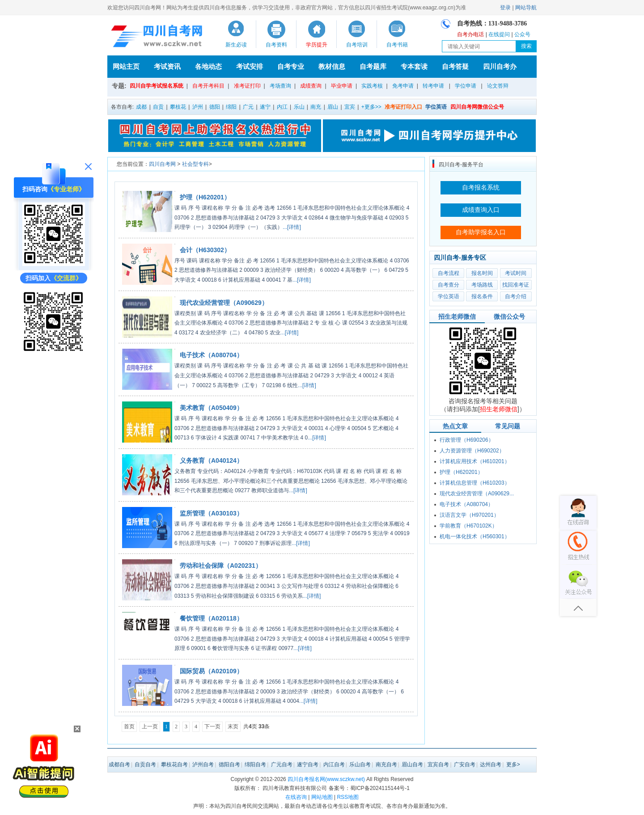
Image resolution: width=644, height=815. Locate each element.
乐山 (299, 107)
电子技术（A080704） (211, 355)
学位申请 (466, 86)
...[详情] (292, 227)
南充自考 (386, 764)
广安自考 (465, 764)
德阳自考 (229, 764)
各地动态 (208, 66)
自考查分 (449, 285)
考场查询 (280, 86)
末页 (233, 726)
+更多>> (371, 107)
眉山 (333, 107)
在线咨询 (296, 797)
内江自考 (334, 764)
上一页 (150, 726)
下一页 (212, 726)
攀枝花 (178, 107)
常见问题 (508, 426)
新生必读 (236, 45)
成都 (141, 107)
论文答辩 (498, 86)
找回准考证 (516, 285)
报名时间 (482, 273)
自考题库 (373, 66)
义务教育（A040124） (211, 460)
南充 (316, 107)
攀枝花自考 (174, 764)
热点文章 (455, 426)
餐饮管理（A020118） (211, 618)
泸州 (198, 107)
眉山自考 (412, 764)
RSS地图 (348, 797)
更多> (513, 764)
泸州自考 (203, 764)
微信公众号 (509, 317)
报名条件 (482, 296)
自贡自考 (145, 764)
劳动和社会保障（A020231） (221, 566)
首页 (129, 726)
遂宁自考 (308, 764)
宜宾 (350, 107)
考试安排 (250, 66)
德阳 (215, 107)
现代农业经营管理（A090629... (477, 494)
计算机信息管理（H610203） (475, 483)
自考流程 (449, 273)
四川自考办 (500, 66)
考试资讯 (167, 66)
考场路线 (482, 285)
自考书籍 (397, 45)
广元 (248, 107)
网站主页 (126, 66)
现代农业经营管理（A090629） (224, 303)
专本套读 (414, 66)
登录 (505, 8)
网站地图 (322, 797)
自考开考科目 (208, 86)
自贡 (158, 107)
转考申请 (433, 86)
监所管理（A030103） (211, 513)
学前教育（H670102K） (468, 526)
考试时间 (516, 273)
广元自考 (282, 764)
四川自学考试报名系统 (157, 86)
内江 (282, 107)
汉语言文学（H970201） (469, 515)
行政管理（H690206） (467, 440)
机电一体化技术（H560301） (475, 536)
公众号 (522, 34)
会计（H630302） (205, 250)
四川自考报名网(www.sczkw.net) (326, 779)
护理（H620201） (205, 197)
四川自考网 (162, 164)
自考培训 (357, 45)
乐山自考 (360, 764)
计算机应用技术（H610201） (475, 461)
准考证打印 (247, 86)
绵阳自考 (255, 764)
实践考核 (372, 86)
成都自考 (119, 764)
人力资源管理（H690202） (472, 451)
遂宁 (265, 107)
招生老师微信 (457, 317)
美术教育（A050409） (211, 408)
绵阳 (231, 107)
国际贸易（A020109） (211, 671)
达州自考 (491, 764)
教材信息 (332, 66)
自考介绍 (516, 296)
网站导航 (526, 8)
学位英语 (449, 296)
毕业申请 (342, 86)
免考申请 (403, 86)
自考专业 (291, 66)
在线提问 (499, 34)
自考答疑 (455, 66)
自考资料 (276, 45)
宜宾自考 (438, 764)
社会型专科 (195, 164)
